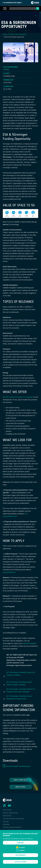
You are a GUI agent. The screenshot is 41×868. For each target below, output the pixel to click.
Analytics (22, 852)
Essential (22, 849)
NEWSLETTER (7, 816)
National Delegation (29, 643)
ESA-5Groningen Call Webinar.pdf (18, 766)
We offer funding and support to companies (18, 397)
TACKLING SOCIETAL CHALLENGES (13, 819)
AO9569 (6, 70)
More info (21, 844)
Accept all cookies (21, 864)
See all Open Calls (20, 780)
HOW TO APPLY (7, 810)
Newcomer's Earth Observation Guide (13, 830)
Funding (11, 34)
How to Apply (20, 787)
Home (5, 34)
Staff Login (6, 822)
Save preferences (21, 857)
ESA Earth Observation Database (12, 827)
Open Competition (21, 34)
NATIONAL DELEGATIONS (10, 813)
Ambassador (6, 824)
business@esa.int (9, 572)
